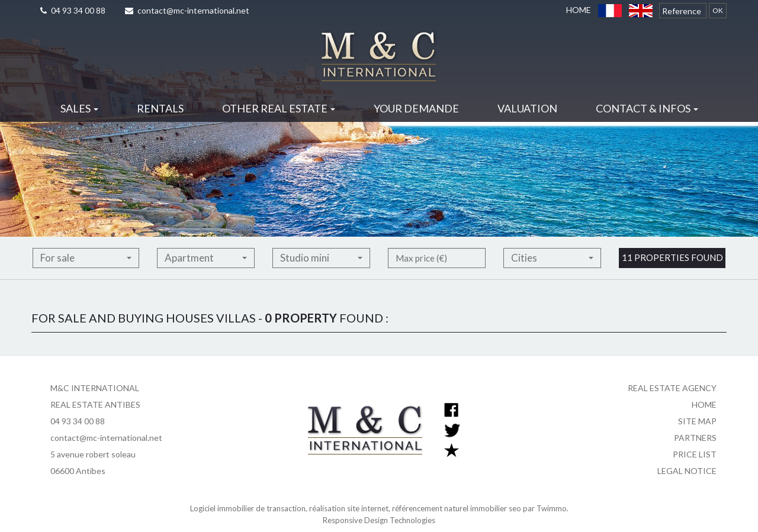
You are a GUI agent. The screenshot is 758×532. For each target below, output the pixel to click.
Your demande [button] (416, 108)
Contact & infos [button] (647, 108)
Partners (695, 438)
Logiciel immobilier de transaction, (250, 508)
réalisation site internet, (351, 508)
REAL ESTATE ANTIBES (95, 404)
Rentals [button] (160, 108)
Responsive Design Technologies (379, 520)
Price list (695, 454)
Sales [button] (79, 108)
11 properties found (672, 274)
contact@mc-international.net (187, 10)
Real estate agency (672, 388)
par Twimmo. (546, 508)
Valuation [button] (527, 108)
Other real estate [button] (279, 108)
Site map (697, 421)
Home (579, 10)
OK (718, 10)
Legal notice (687, 471)
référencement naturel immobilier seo (457, 508)
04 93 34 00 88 (73, 10)
